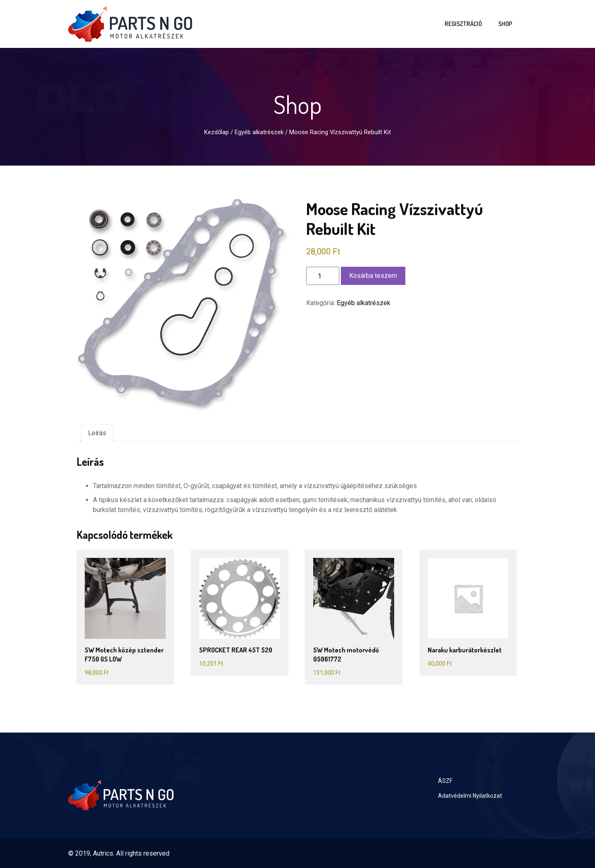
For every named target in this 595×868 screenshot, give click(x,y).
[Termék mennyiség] (323, 276)
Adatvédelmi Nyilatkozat (470, 796)
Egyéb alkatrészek (259, 132)
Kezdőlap (217, 132)
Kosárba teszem (373, 276)
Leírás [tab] (97, 433)
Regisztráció (463, 24)
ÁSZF (445, 781)
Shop (505, 24)
